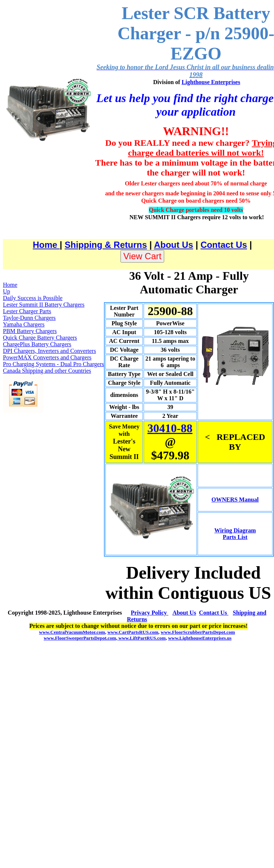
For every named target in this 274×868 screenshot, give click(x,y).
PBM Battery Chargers (30, 331)
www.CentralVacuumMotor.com (72, 632)
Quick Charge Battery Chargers (40, 338)
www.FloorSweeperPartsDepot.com (80, 638)
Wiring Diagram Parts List (235, 534)
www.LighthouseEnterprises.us (200, 638)
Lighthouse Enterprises (211, 82)
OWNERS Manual (235, 500)
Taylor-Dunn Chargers (29, 318)
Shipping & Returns (106, 245)
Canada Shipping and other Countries (47, 371)
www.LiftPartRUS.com (141, 638)
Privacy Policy (149, 613)
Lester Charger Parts (27, 311)
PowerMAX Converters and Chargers (47, 357)
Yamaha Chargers (24, 324)
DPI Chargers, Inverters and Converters (49, 351)
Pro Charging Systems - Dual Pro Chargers (53, 364)
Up (7, 291)
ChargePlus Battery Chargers (37, 344)
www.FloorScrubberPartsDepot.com (198, 632)
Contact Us (224, 245)
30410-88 (170, 428)
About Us (174, 245)
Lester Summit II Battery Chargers (44, 305)
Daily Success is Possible (33, 298)
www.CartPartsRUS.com (133, 632)
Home (46, 245)
